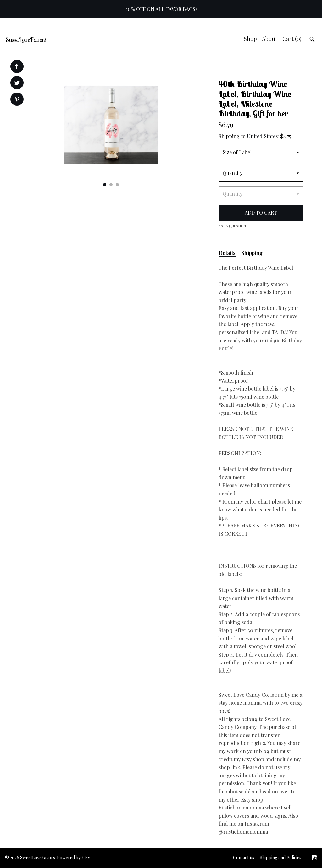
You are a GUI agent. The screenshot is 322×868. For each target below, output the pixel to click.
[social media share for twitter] (17, 84)
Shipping (252, 253)
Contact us (244, 857)
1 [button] (105, 185)
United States (262, 136)
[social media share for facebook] (17, 66)
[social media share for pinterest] (17, 100)
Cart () (292, 39)
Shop (250, 39)
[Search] (312, 40)
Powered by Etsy (73, 857)
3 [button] (117, 185)
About (270, 39)
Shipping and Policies (280, 857)
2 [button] (111, 185)
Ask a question (232, 226)
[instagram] (315, 858)
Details (227, 253)
